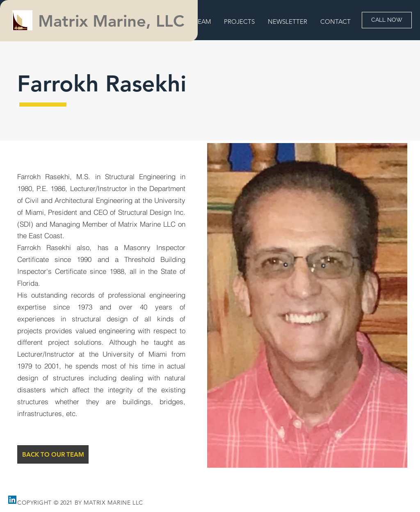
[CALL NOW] (387, 20)
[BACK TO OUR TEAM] (53, 454)
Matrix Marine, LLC (114, 21)
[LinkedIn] (12, 500)
